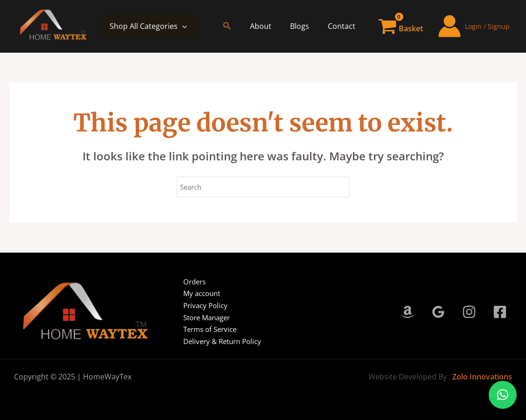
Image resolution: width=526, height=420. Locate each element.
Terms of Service (206, 329)
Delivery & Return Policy (219, 341)
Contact (343, 26)
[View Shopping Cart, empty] (401, 26)
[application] (182, 26)
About (270, 26)
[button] (238, 26)
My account (197, 293)
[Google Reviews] (438, 312)
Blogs (305, 26)
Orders (189, 282)
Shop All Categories (148, 26)
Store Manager (203, 317)
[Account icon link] (474, 26)
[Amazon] (408, 312)
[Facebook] (500, 312)
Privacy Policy (201, 305)
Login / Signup (487, 26)
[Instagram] (469, 312)
